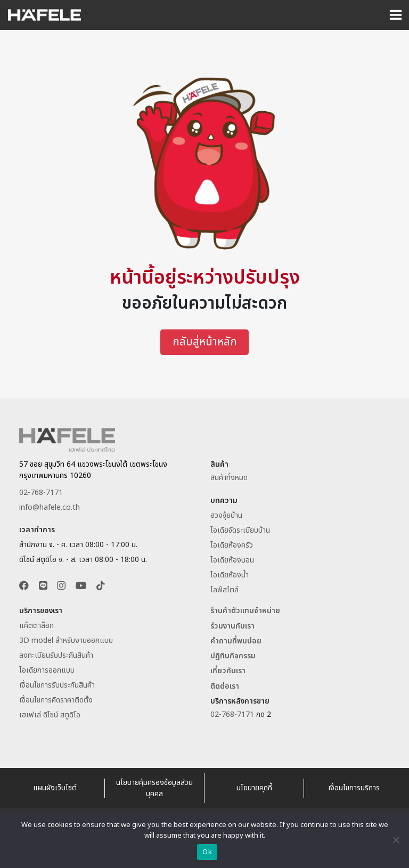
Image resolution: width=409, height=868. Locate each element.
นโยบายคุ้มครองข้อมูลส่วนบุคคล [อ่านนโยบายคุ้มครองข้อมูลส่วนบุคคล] (154, 788)
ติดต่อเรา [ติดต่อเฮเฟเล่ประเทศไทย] (225, 686)
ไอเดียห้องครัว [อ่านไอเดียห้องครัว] (232, 545)
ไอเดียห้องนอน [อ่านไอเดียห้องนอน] (232, 560)
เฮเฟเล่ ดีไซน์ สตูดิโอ (50, 716)
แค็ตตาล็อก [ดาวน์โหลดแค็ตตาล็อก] (36, 626)
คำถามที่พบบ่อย (236, 642)
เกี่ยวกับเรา (228, 671)
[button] (24, 587)
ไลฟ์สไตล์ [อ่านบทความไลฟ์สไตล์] (224, 590)
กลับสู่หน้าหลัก (205, 342)
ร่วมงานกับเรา (232, 626)
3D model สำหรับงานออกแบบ (66, 641)
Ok (207, 852)
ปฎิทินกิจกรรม (233, 656)
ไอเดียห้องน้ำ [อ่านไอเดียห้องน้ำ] (230, 575)
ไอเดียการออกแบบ (47, 671)
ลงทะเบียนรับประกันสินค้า (56, 656)
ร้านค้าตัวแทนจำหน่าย (245, 611)
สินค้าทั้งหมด (229, 478)
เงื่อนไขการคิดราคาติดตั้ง (56, 701)
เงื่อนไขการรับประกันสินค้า (57, 686)
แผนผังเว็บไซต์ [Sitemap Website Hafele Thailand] (55, 788)
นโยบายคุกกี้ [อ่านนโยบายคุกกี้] (254, 788)
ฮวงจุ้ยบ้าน (226, 515)
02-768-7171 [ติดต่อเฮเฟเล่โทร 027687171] (41, 493)
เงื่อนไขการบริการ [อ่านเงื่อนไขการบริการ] (354, 788)
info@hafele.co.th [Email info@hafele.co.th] (50, 507)
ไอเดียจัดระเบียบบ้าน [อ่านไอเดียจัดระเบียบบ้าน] (240, 530)
